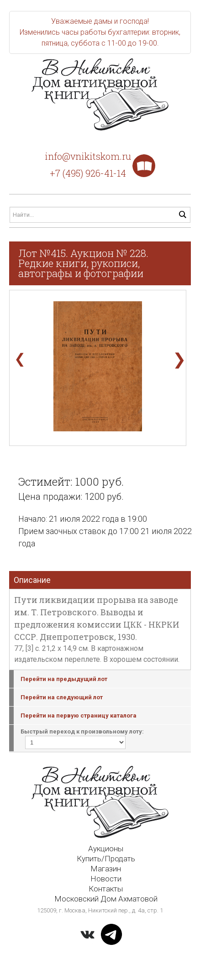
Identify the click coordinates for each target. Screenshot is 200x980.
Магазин (106, 869)
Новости (106, 879)
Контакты (106, 889)
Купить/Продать (106, 859)
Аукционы (106, 849)
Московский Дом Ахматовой (106, 899)
